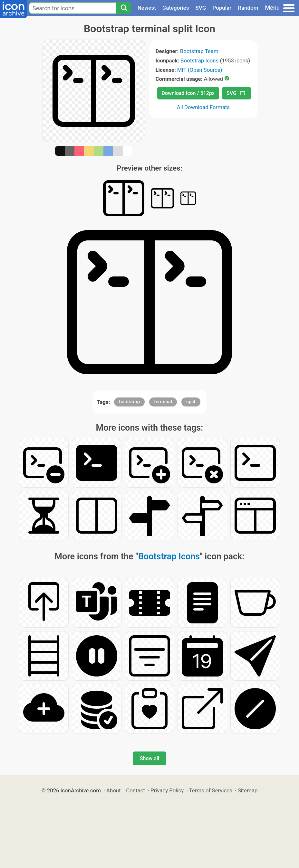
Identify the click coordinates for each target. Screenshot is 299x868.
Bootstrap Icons (199, 61)
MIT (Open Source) (200, 70)
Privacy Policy (167, 790)
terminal (163, 402)
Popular (222, 8)
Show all (149, 758)
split (191, 402)
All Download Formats (203, 107)
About (114, 790)
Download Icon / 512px (188, 93)
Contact (135, 790)
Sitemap (248, 790)
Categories (176, 8)
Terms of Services (211, 790)
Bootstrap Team (199, 51)
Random (248, 8)
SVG (201, 8)
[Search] (124, 8)
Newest (147, 8)
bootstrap (129, 402)
